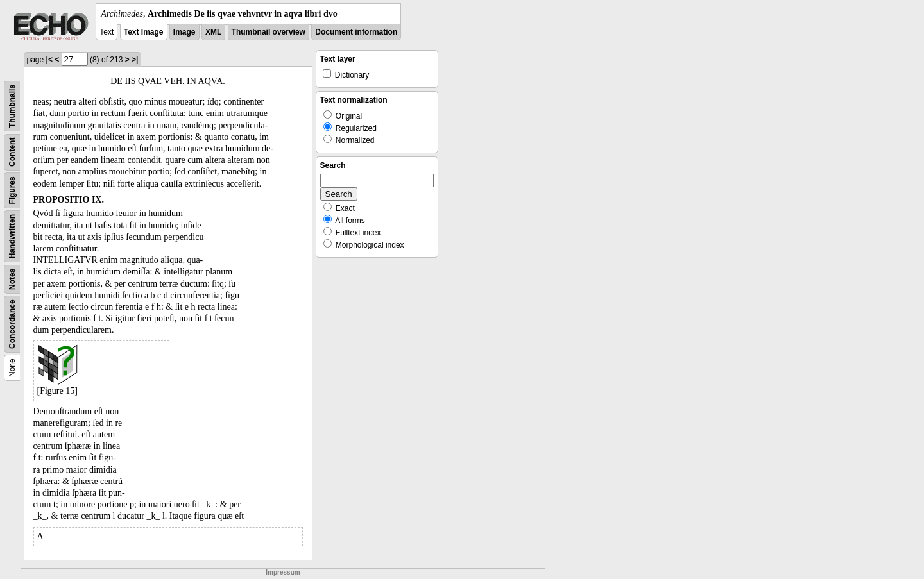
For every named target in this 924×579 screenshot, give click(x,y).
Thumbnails (12, 106)
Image (184, 32)
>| (135, 60)
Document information (356, 32)
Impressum (283, 572)
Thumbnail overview (269, 32)
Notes (12, 279)
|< (49, 60)
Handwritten (12, 236)
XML (213, 32)
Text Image (144, 32)
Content (12, 152)
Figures (12, 190)
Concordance (12, 324)
